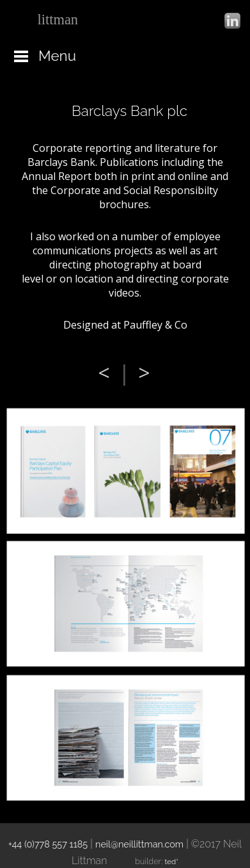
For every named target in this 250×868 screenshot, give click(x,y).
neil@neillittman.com (139, 844)
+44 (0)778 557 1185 (48, 844)
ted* (172, 862)
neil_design (69, 20)
